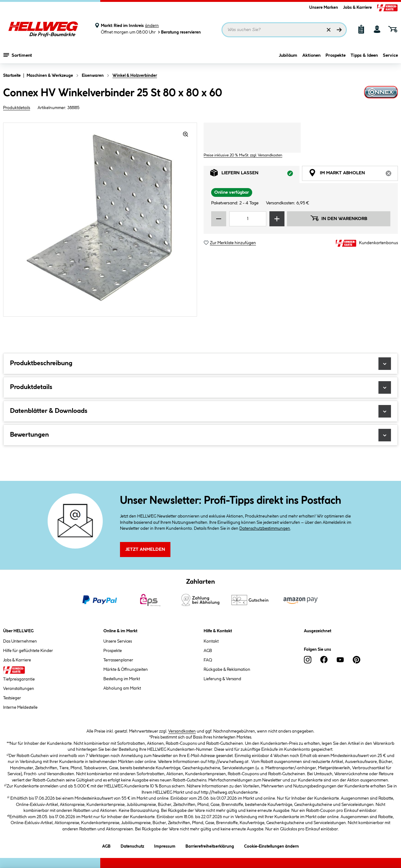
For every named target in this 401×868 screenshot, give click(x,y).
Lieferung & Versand (222, 679)
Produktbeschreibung (200, 364)
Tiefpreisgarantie (19, 679)
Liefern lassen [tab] (255, 174)
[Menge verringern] (219, 219)
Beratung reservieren (179, 32)
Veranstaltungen (19, 689)
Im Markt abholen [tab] (353, 174)
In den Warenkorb (339, 218)
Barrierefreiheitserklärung (210, 845)
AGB (208, 651)
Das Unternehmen (20, 641)
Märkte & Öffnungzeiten (126, 670)
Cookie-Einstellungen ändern (271, 845)
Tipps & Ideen (364, 55)
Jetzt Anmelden (145, 550)
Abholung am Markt (122, 688)
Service (390, 55)
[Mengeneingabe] (248, 219)
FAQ (208, 660)
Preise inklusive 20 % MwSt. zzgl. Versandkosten (243, 155)
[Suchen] (339, 30)
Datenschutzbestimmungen (265, 529)
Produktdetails (17, 108)
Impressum (165, 845)
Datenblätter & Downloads (200, 411)
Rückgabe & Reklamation (227, 670)
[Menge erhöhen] (277, 219)
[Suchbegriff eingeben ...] (284, 30)
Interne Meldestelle (20, 708)
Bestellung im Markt (122, 679)
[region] (100, 220)
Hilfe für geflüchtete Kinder (28, 651)
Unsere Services (118, 641)
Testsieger (12, 698)
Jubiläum (288, 55)
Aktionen (311, 55)
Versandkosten (182, 731)
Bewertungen (200, 435)
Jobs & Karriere (357, 8)
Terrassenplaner (118, 660)
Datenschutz (132, 845)
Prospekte (336, 55)
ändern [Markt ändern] (152, 26)
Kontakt (211, 641)
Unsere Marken (324, 8)
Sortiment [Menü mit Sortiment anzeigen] (18, 55)
